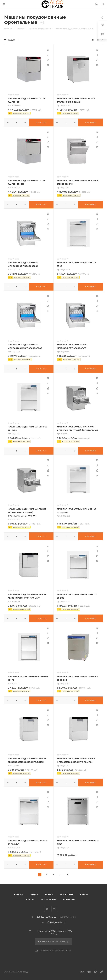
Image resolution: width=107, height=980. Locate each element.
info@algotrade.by (56, 922)
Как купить (67, 894)
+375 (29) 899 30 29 (46, 917)
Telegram (54, 909)
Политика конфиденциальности (56, 951)
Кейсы (84, 894)
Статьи (31, 899)
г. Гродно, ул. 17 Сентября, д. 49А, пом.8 (54, 932)
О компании (49, 899)
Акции (34, 894)
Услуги (49, 894)
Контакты (69, 899)
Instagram (47, 909)
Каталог (19, 894)
